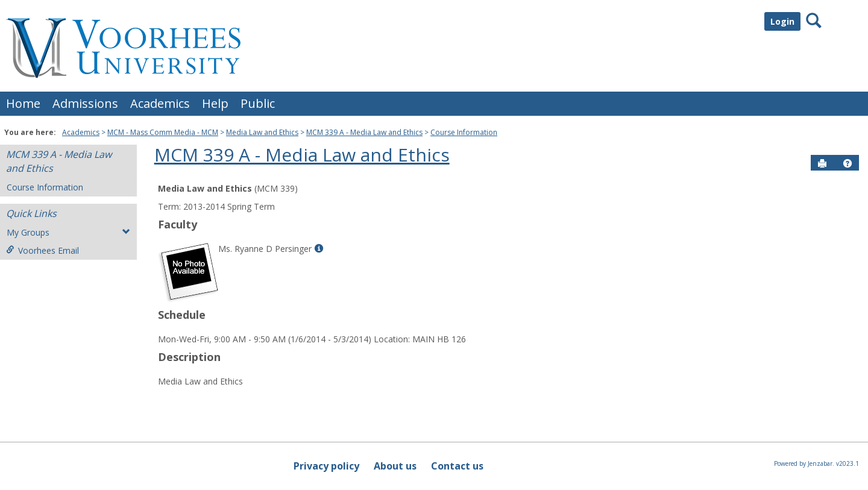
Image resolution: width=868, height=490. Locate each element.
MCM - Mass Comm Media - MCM (163, 132)
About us (395, 466)
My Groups (68, 232)
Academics (160, 103)
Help (215, 103)
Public (258, 103)
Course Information (464, 132)
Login (782, 21)
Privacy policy (326, 466)
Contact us (457, 466)
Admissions (85, 103)
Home (23, 103)
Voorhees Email (42, 250)
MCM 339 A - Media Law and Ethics (364, 132)
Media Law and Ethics (262, 132)
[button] (848, 163)
